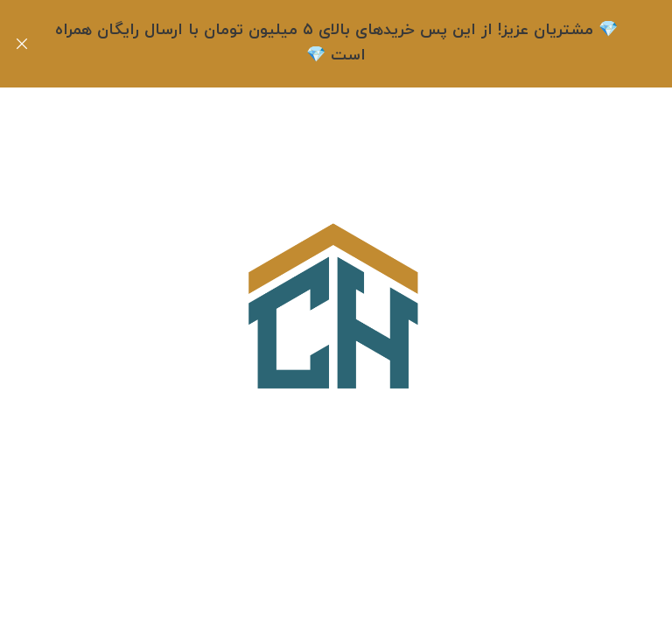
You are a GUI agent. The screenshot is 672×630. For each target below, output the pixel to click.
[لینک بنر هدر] (362, 44)
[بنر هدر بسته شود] (22, 44)
